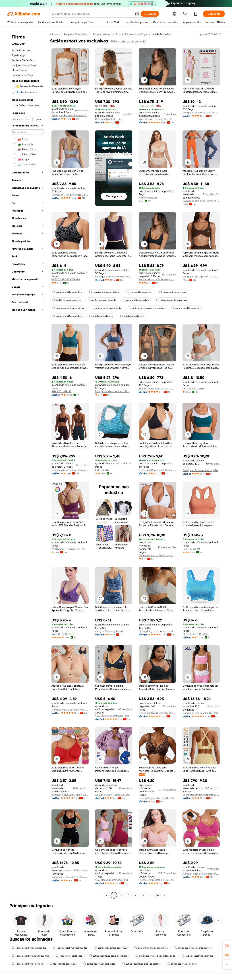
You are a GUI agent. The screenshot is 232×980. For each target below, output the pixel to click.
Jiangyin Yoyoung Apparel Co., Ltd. (114, 631)
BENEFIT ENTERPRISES (196, 634)
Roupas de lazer (102, 34)
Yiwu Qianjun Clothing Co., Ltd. (112, 716)
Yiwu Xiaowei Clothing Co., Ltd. (156, 119)
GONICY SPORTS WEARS (66, 279)
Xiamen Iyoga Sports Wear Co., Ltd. (157, 388)
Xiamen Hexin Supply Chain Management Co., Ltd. (70, 795)
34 (157, 895)
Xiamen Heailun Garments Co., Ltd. (70, 710)
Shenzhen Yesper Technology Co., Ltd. (157, 555)
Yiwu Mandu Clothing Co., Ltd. (68, 549)
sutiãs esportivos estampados (29, 948)
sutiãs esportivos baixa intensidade (109, 956)
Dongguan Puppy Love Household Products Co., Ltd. (157, 470)
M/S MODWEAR (148, 198)
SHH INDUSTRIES (61, 391)
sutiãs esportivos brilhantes (99, 964)
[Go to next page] (165, 895)
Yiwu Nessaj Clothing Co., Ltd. (112, 880)
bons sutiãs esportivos (139, 292)
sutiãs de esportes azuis (67, 300)
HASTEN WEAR (191, 549)
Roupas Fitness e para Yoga (131, 34)
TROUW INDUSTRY (193, 388)
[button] (137, 14)
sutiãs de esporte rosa (69, 956)
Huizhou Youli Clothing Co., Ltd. (156, 880)
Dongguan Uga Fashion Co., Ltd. (200, 713)
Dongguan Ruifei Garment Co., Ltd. (70, 877)
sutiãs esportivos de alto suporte (193, 948)
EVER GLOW (102, 470)
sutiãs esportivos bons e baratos (146, 308)
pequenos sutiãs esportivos (172, 300)
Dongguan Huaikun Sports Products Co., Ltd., (114, 391)
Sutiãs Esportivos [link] (162, 34)
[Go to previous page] (107, 895)
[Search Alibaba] (92, 14)
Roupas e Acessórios (75, 34)
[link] (227, 946)
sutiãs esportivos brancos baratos (141, 964)
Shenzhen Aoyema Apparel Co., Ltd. (201, 795)
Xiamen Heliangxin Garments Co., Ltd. (201, 874)
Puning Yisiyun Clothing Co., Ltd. (157, 798)
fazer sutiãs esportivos (63, 964)
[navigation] (28, 465)
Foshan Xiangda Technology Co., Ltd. (157, 279)
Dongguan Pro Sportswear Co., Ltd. (70, 195)
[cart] (185, 14)
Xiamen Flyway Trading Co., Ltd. (113, 795)
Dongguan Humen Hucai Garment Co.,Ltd (201, 112)
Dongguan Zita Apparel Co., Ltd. (200, 277)
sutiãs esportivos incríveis (106, 308)
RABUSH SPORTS (61, 634)
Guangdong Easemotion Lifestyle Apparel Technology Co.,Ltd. (157, 631)
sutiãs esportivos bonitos (182, 964)
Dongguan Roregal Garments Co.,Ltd (70, 115)
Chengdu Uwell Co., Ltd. (109, 119)
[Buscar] (150, 14)
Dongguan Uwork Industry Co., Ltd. (157, 713)
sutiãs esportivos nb (101, 316)
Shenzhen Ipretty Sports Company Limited (70, 470)
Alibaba (54, 34)
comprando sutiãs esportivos (111, 948)
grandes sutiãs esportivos (67, 292)
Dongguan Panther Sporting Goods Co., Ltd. (201, 470)
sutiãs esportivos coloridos (197, 956)
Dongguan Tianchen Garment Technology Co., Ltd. (201, 201)
